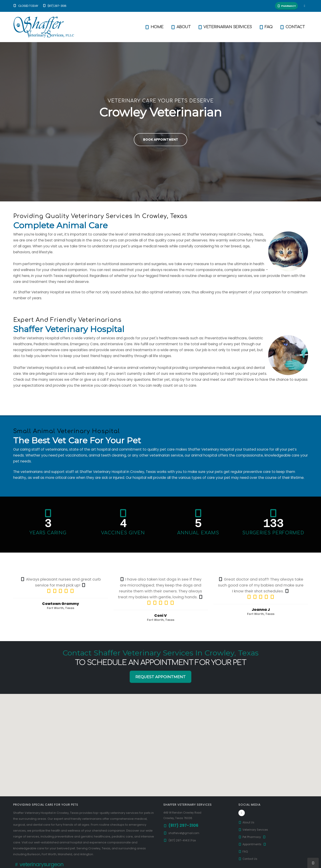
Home (154, 27)
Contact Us (249, 859)
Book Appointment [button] (161, 140)
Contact (292, 27)
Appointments (254, 844)
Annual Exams (198, 533)
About (181, 27)
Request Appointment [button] (160, 677)
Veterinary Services (255, 830)
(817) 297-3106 (54, 6)
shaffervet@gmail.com (185, 833)
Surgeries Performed (273, 533)
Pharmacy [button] (286, 6)
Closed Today (26, 6)
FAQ (266, 27)
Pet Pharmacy (253, 837)
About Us (247, 822)
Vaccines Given (123, 533)
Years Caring (48, 533)
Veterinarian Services (225, 27)
